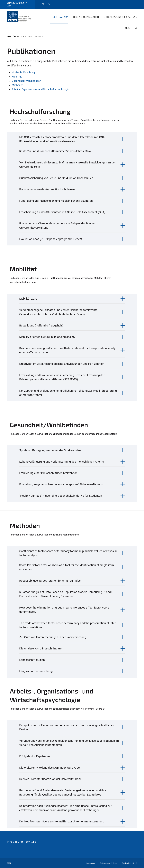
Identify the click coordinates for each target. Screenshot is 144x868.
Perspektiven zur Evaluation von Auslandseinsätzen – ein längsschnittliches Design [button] (67, 727)
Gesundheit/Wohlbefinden (26, 81)
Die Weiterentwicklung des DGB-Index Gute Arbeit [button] (50, 768)
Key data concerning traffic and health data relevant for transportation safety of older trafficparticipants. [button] (69, 350)
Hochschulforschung (23, 72)
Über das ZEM (60, 17)
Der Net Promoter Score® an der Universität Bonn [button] (50, 779)
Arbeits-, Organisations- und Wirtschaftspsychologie (41, 89)
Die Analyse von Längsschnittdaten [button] (41, 648)
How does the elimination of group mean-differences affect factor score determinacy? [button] (64, 610)
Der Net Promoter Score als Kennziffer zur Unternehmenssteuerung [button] (62, 821)
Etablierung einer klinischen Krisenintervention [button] (48, 473)
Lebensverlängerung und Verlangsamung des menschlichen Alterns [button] (62, 462)
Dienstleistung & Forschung (120, 17)
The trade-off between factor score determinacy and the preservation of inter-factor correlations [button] (68, 625)
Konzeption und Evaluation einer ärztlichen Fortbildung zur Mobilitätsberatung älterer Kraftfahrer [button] (68, 393)
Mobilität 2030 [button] (28, 299)
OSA (127, 28)
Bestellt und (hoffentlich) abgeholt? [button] (41, 325)
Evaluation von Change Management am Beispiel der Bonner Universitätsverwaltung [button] (57, 226)
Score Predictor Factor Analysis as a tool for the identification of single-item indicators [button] (67, 567)
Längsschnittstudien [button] (32, 660)
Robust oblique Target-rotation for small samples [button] (50, 581)
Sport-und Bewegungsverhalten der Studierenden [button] (50, 450)
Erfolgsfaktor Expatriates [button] (35, 756)
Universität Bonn (17, 3)
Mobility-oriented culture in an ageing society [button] (47, 337)
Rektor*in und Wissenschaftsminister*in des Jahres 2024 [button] (55, 151)
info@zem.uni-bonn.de (22, 842)
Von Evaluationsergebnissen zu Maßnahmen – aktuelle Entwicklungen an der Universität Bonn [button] (67, 165)
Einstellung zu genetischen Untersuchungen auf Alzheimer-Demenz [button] (61, 484)
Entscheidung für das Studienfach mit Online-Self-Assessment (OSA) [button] (62, 212)
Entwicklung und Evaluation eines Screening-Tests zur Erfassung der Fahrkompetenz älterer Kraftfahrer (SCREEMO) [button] (62, 377)
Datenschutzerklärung (109, 863)
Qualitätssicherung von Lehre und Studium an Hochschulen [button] (56, 178)
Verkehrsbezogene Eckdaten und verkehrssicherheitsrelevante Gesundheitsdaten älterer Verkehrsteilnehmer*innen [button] (58, 312)
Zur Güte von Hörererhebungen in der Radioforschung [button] (53, 637)
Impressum (91, 863)
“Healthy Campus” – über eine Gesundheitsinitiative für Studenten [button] (61, 496)
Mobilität (17, 77)
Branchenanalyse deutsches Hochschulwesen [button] (48, 189)
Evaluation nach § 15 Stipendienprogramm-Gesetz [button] (51, 239)
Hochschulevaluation (86, 17)
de (43, 4)
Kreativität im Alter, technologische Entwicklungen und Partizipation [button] (62, 364)
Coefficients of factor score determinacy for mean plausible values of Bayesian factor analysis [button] (68, 553)
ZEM (9, 37)
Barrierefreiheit (130, 863)
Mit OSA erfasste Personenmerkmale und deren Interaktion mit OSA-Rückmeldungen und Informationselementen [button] (62, 139)
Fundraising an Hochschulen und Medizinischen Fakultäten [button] (56, 201)
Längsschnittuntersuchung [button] (36, 671)
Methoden (18, 85)
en (49, 4)
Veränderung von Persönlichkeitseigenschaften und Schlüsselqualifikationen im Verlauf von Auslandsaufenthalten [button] (69, 743)
